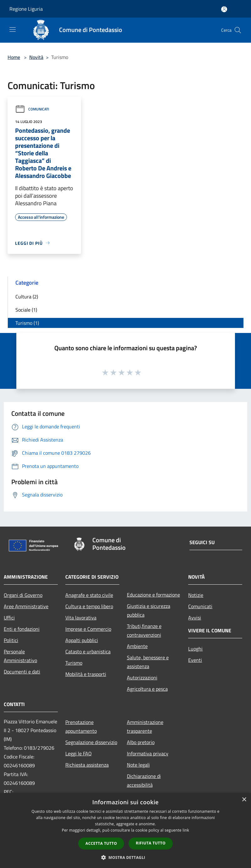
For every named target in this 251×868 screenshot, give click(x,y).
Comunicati (32, 109)
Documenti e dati (22, 672)
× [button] (244, 800)
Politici (11, 640)
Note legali (138, 765)
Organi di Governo (23, 595)
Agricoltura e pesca (147, 689)
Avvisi (195, 618)
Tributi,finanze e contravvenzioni (144, 630)
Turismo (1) (27, 323)
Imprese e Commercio (88, 629)
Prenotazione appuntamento (81, 726)
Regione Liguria (26, 9)
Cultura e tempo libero (89, 606)
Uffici (9, 618)
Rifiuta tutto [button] (151, 843)
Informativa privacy (148, 753)
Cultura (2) (27, 297)
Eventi (195, 660)
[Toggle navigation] (13, 29)
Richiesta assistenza (87, 765)
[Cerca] (238, 30)
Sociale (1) (26, 310)
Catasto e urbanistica (88, 651)
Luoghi (195, 649)
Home (14, 57)
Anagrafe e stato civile (89, 595)
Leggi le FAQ (79, 753)
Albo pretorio (141, 742)
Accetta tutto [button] (101, 843)
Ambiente (137, 646)
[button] (126, 857)
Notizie (196, 595)
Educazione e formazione (153, 595)
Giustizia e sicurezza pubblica (149, 610)
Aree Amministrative (26, 606)
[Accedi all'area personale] (224, 9)
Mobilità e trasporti (86, 674)
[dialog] (125, 830)
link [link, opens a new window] (186, 830)
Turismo (74, 663)
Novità (36, 57)
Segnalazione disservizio (91, 742)
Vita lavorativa (81, 618)
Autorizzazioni (142, 678)
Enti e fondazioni (22, 629)
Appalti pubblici (82, 640)
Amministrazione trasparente (145, 726)
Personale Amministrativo (20, 656)
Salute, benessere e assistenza (148, 662)
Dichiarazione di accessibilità (144, 780)
